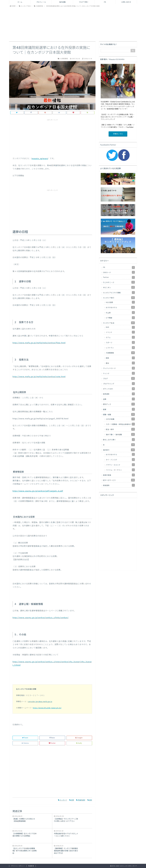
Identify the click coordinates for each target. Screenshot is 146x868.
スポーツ (120, 342)
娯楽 (120, 358)
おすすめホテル (120, 307)
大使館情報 (120, 353)
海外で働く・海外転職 (120, 434)
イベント (120, 332)
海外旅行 (119, 450)
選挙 (90, 800)
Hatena (25, 743)
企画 (119, 399)
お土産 (120, 313)
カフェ (120, 337)
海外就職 (62, 2)
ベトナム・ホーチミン (120, 470)
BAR (120, 327)
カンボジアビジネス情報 (119, 293)
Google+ (79, 738)
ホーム (20, 2)
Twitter (119, 277)
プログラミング (119, 384)
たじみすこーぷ (119, 282)
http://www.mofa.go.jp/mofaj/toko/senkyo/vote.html (39, 377)
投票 (72, 800)
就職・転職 (119, 414)
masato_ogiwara (40, 159)
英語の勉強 (119, 475)
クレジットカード (119, 368)
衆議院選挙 (81, 800)
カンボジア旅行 (119, 298)
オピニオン (119, 287)
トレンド (119, 373)
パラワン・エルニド (120, 465)
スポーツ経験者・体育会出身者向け (120, 424)
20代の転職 (120, 419)
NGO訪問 (120, 302)
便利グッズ (119, 404)
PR (105, 2)
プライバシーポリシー (18, 866)
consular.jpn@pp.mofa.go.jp (40, 702)
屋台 (120, 363)
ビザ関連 (120, 318)
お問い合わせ (126, 2)
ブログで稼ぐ (84, 2)
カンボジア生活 (119, 323)
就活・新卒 (120, 429)
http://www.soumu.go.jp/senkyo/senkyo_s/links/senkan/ (41, 618)
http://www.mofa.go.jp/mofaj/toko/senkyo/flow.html (39, 343)
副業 (119, 409)
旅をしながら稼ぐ (119, 440)
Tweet (25, 738)
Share (52, 738)
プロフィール (41, 2)
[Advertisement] (73, 24)
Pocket (52, 743)
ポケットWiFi (119, 389)
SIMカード (119, 272)
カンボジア (63, 800)
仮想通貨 (119, 394)
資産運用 (119, 485)
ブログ (119, 378)
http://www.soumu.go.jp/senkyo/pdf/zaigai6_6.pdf (38, 491)
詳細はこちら (118, 134)
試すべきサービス (119, 480)
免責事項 (31, 866)
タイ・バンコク (120, 460)
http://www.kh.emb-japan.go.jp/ (47, 708)
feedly (79, 743)
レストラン (120, 348)
